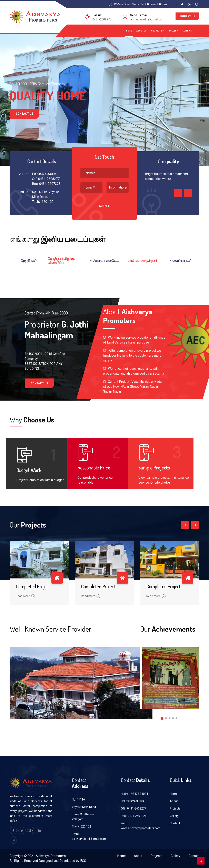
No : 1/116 (78, 800)
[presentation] (4, 97)
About (174, 801)
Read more (25, 596)
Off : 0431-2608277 (133, 808)
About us (141, 31)
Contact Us (24, 116)
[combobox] (118, 188)
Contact (187, 31)
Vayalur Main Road (84, 807)
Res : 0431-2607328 (134, 816)
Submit (104, 206)
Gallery (173, 31)
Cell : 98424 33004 (133, 801)
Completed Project (33, 586)
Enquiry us (187, 16)
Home (129, 31)
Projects (158, 31)
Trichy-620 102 (81, 826)
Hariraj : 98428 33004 (134, 794)
